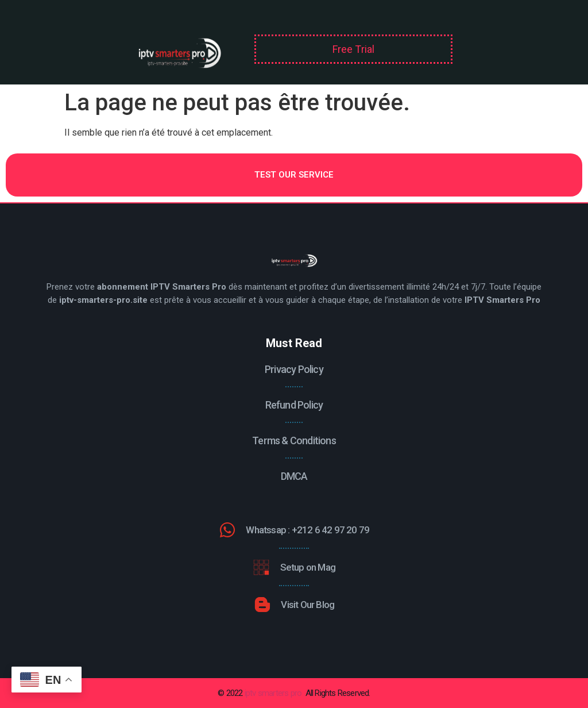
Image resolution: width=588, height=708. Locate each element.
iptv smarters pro (273, 693)
